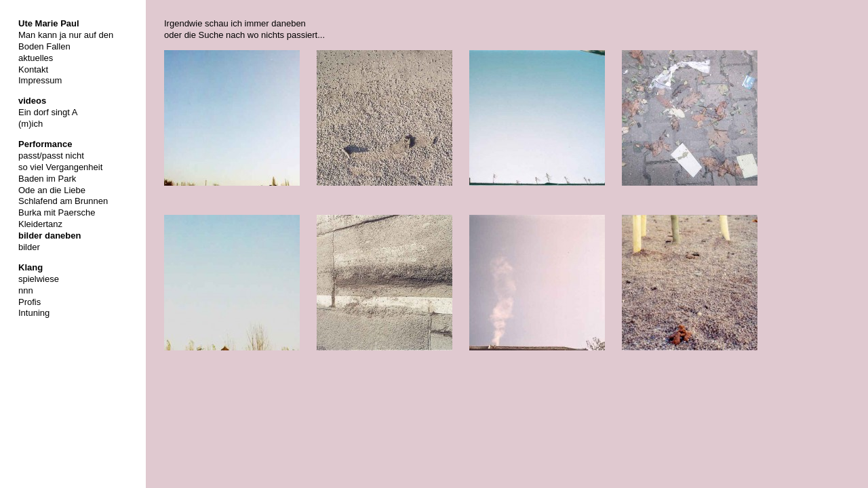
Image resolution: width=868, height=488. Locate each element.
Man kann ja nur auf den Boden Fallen (66, 41)
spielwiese (39, 279)
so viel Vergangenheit (60, 167)
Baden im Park (47, 179)
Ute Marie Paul (49, 23)
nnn (26, 290)
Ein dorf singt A (48, 112)
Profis (29, 302)
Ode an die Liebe (52, 190)
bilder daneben (50, 236)
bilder (29, 247)
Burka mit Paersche (57, 212)
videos (32, 101)
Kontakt (33, 69)
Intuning (34, 313)
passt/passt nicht (51, 156)
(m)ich (31, 124)
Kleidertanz (40, 224)
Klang (31, 267)
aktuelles (36, 58)
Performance (45, 144)
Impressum (40, 80)
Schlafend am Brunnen (63, 201)
